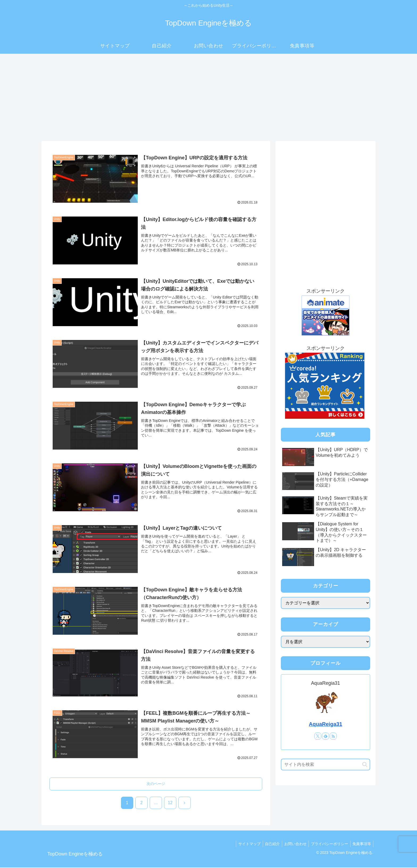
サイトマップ (244, 844)
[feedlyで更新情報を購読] (326, 736)
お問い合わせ (292, 844)
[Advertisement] (208, 97)
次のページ (156, 784)
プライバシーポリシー (328, 844)
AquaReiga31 (325, 724)
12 (170, 803)
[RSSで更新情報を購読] (333, 736)
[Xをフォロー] (318, 736)
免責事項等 (361, 844)
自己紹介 (268, 844)
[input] (326, 765)
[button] (365, 764)
